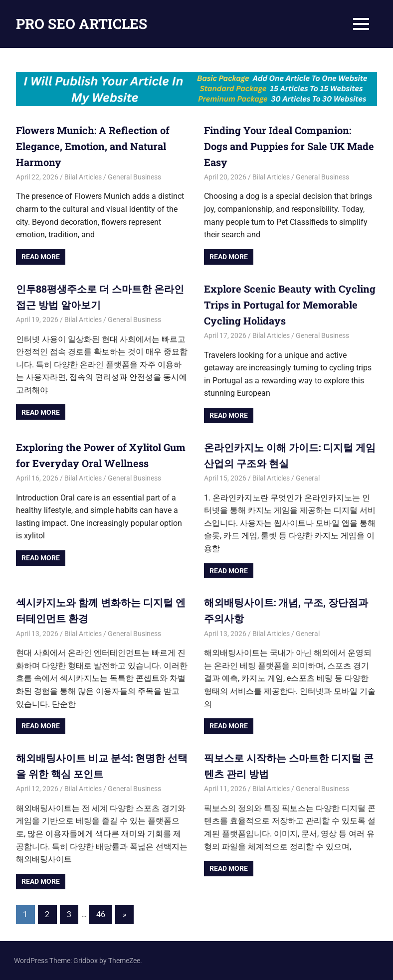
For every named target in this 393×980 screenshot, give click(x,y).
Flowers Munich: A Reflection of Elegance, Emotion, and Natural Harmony (93, 146)
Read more (41, 257)
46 (101, 914)
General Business (134, 177)
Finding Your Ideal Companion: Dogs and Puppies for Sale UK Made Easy (289, 146)
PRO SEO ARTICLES (82, 24)
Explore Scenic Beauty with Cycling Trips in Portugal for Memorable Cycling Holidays (290, 305)
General (308, 478)
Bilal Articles (83, 177)
